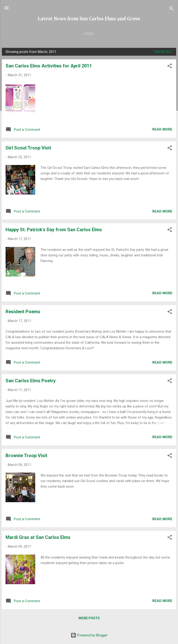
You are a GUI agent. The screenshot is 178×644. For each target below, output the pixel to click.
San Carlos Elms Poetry (31, 381)
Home (89, 34)
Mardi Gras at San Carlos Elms (38, 537)
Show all (163, 52)
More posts (89, 618)
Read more (162, 129)
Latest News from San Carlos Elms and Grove (89, 19)
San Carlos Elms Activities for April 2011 (49, 66)
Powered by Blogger (89, 635)
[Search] (172, 9)
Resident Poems (23, 312)
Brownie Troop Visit (26, 456)
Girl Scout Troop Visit (28, 148)
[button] (170, 67)
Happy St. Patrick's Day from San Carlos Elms (54, 230)
